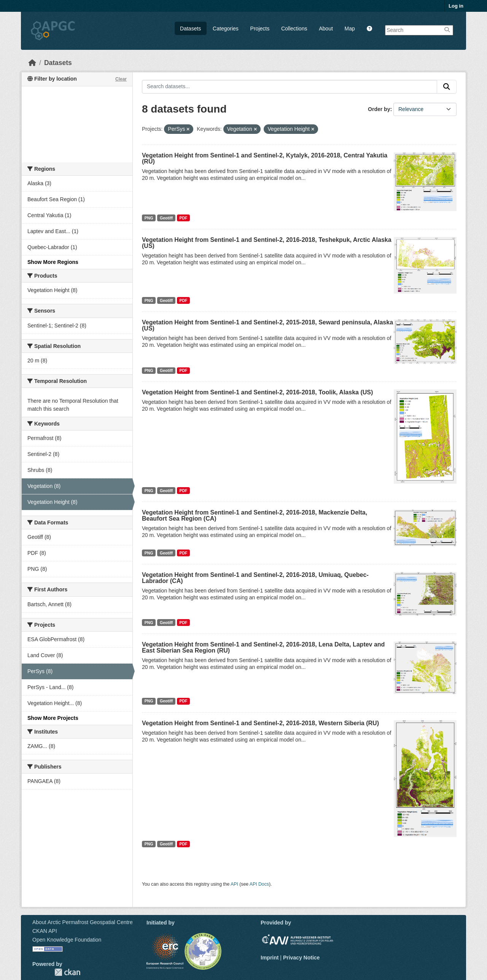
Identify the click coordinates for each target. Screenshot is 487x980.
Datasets (190, 29)
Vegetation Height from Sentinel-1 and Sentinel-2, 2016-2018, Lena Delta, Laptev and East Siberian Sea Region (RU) (263, 647)
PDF (183, 218)
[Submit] (447, 87)
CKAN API (45, 931)
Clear (121, 79)
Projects (260, 29)
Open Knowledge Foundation (67, 940)
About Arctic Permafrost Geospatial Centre (83, 922)
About (326, 29)
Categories (226, 29)
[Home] (32, 63)
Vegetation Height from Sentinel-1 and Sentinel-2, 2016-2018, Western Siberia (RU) (260, 723)
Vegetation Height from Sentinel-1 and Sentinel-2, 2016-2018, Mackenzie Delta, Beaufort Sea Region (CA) (255, 515)
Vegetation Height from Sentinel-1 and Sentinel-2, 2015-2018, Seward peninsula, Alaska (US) (267, 325)
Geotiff (166, 218)
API (234, 884)
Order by (379, 109)
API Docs (259, 884)
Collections (294, 29)
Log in (456, 6)
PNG (149, 218)
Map (350, 29)
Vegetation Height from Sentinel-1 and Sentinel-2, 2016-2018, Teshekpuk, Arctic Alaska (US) (267, 243)
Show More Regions (53, 262)
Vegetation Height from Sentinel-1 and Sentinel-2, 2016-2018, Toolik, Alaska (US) (257, 392)
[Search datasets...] (290, 87)
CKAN (67, 972)
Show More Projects (53, 718)
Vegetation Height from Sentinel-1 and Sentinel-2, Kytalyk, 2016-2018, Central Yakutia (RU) (265, 158)
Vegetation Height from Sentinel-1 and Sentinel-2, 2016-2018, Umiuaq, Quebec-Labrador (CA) (255, 578)
